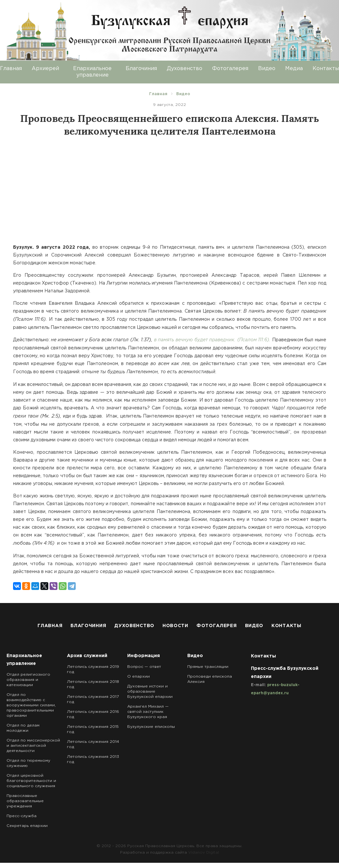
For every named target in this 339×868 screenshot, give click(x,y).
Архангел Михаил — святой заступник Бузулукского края (148, 712)
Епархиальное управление (92, 72)
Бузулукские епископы (151, 727)
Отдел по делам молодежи (23, 728)
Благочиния (141, 69)
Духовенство (185, 69)
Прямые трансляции (208, 667)
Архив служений (87, 656)
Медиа (294, 69)
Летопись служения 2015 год (93, 729)
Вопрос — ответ (144, 667)
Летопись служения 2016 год (93, 714)
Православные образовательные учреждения (25, 801)
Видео (267, 69)
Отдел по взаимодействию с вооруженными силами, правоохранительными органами (31, 705)
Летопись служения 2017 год (93, 699)
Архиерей (45, 69)
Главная (50, 626)
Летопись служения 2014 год (93, 744)
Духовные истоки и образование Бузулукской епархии (150, 691)
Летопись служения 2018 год (93, 684)
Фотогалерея (230, 69)
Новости (175, 626)
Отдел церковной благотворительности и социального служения (31, 781)
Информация (144, 656)
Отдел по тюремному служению (28, 763)
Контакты (286, 626)
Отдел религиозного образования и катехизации (28, 680)
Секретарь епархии (27, 826)
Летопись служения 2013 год (93, 759)
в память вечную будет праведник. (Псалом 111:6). (212, 340)
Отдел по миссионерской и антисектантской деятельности (33, 746)
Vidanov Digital (204, 853)
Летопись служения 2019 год (93, 669)
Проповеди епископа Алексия (210, 679)
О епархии (139, 677)
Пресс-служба (22, 816)
